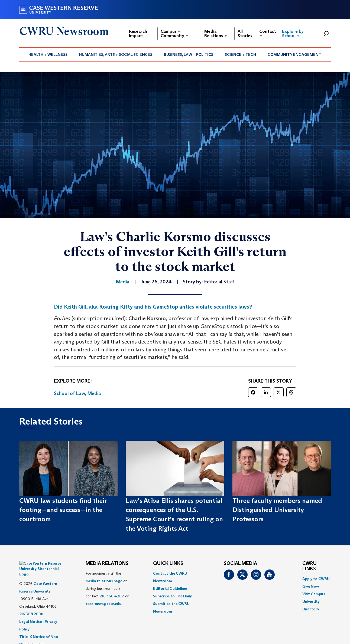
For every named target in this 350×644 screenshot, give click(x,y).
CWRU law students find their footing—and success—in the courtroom (63, 510)
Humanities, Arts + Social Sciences (116, 54)
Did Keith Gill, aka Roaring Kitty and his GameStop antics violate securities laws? (153, 307)
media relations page (104, 581)
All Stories (245, 33)
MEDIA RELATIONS (107, 564)
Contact (268, 33)
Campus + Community (174, 33)
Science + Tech (240, 54)
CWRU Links (310, 566)
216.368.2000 (31, 600)
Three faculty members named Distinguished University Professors (277, 510)
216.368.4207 (112, 596)
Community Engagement (294, 54)
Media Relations (215, 33)
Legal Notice (30, 608)
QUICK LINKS (168, 564)
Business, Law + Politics (189, 54)
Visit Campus (314, 594)
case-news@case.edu (103, 604)
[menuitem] (48, 54)
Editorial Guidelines (170, 588)
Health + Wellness (48, 54)
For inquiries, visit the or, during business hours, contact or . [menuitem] (107, 588)
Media (94, 393)
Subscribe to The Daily (172, 596)
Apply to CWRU (316, 579)
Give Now (311, 586)
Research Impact (138, 33)
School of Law (69, 393)
